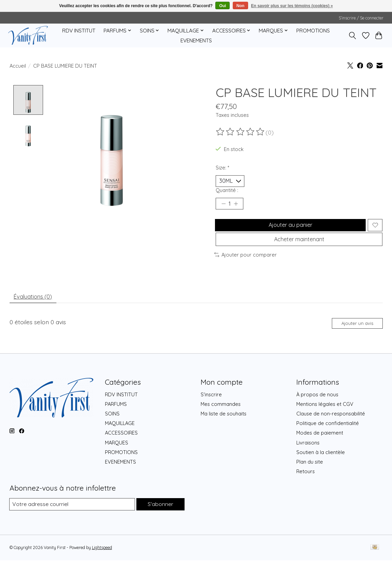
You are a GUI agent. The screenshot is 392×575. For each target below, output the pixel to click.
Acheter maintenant (299, 248)
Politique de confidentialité (328, 437)
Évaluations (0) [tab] (36, 308)
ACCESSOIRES (121, 447)
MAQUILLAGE (120, 437)
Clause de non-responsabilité (331, 428)
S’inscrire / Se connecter (361, 18)
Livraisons (308, 457)
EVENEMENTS (196, 40)
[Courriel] (72, 519)
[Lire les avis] (241, 132)
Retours (306, 486)
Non (240, 6)
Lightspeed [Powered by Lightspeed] (102, 562)
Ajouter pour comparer (246, 265)
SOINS (112, 428)
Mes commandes (221, 418)
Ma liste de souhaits (224, 428)
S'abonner (160, 518)
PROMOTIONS (313, 31)
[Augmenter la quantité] (238, 207)
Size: (222, 168)
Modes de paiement (320, 447)
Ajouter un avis (353, 337)
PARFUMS (116, 418)
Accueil (18, 66)
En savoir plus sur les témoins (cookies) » (292, 6)
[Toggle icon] (352, 36)
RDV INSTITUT (79, 31)
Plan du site (310, 476)
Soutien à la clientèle (321, 466)
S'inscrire (211, 409)
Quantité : (227, 192)
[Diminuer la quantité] (223, 207)
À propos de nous (317, 409)
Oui (222, 6)
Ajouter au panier (289, 230)
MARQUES (117, 457)
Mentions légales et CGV (325, 418)
